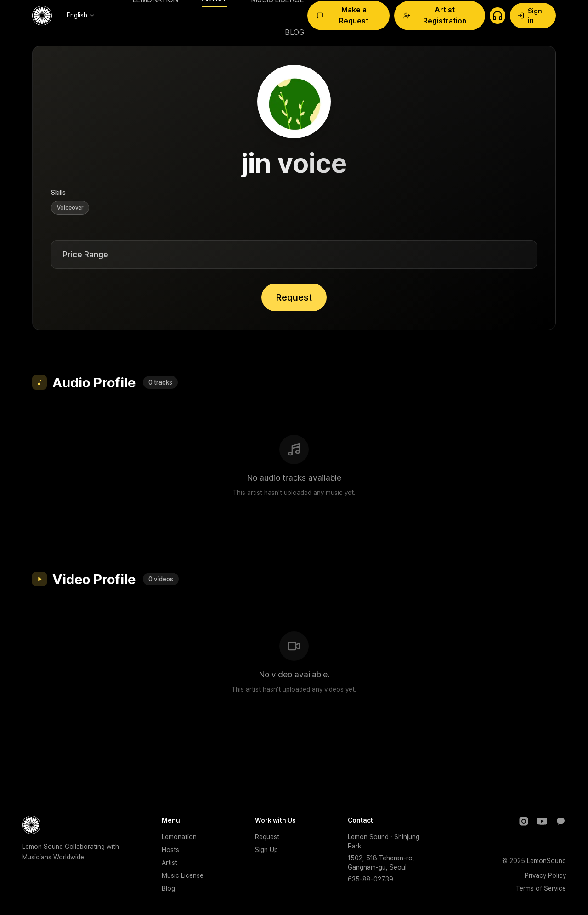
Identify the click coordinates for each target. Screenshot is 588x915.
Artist (170, 863)
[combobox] (80, 15)
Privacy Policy (545, 875)
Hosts (170, 850)
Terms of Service (541, 888)
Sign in (530, 16)
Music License (183, 875)
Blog (168, 888)
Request (294, 297)
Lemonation (179, 837)
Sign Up (266, 850)
